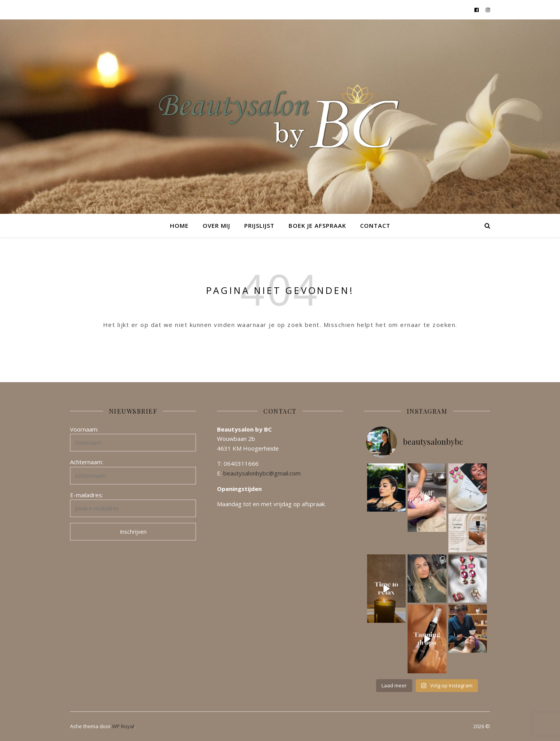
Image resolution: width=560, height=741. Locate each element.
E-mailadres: (87, 495)
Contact (375, 225)
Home (179, 225)
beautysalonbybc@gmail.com (262, 473)
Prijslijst (259, 225)
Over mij (216, 225)
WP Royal (123, 726)
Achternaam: (87, 462)
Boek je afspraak (317, 225)
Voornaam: (84, 429)
